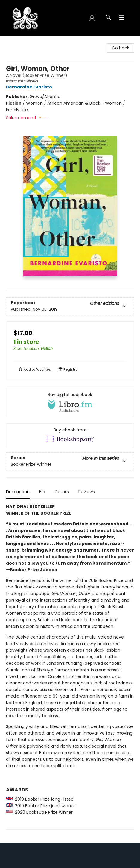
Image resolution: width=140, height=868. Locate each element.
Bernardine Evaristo (30, 87)
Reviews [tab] (87, 492)
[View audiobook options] (70, 402)
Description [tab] (18, 492)
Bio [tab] (42, 492)
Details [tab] (62, 492)
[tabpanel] (70, 666)
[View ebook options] (70, 436)
